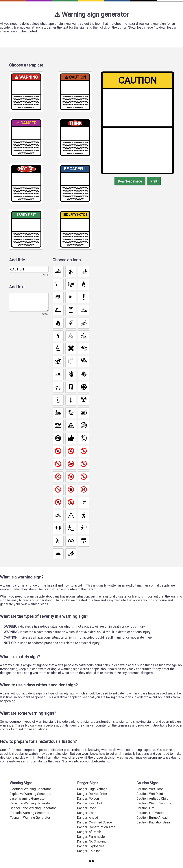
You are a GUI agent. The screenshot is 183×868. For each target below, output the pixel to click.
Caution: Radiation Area (154, 830)
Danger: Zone (87, 821)
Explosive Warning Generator (31, 803)
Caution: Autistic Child (152, 807)
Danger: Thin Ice (89, 858)
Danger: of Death (89, 839)
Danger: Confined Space (95, 830)
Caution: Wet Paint (150, 803)
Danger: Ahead (88, 826)
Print (155, 183)
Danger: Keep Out (90, 812)
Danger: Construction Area (96, 835)
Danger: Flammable (91, 844)
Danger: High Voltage (93, 798)
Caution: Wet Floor (150, 798)
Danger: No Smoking (92, 849)
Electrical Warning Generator (30, 798)
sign (19, 588)
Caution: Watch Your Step (155, 812)
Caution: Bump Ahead (152, 826)
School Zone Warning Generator (33, 817)
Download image (130, 183)
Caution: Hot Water (150, 821)
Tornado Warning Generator (29, 821)
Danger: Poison (88, 807)
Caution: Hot (145, 817)
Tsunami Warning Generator (30, 826)
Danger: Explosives (91, 853)
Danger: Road (87, 817)
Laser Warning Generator (28, 807)
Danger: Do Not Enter (93, 803)
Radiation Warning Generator (30, 812)
